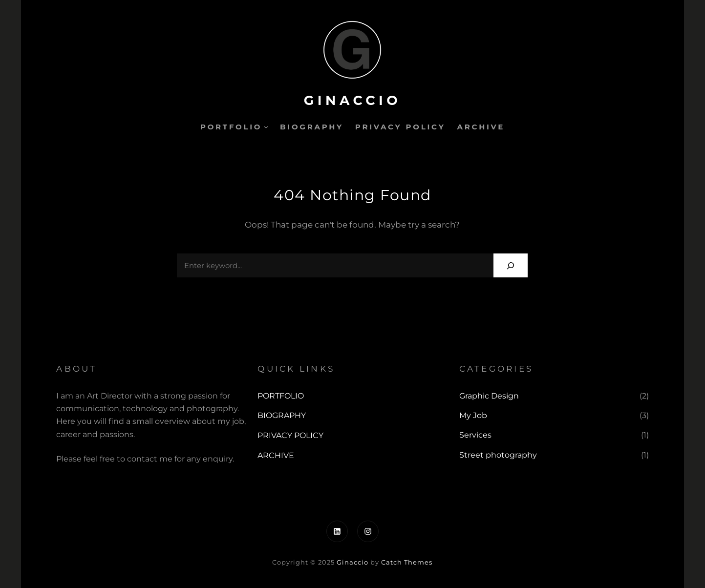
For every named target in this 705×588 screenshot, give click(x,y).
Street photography (498, 455)
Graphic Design (489, 396)
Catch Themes (407, 562)
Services (475, 435)
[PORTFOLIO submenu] (266, 127)
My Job (473, 415)
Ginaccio (353, 100)
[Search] (511, 265)
